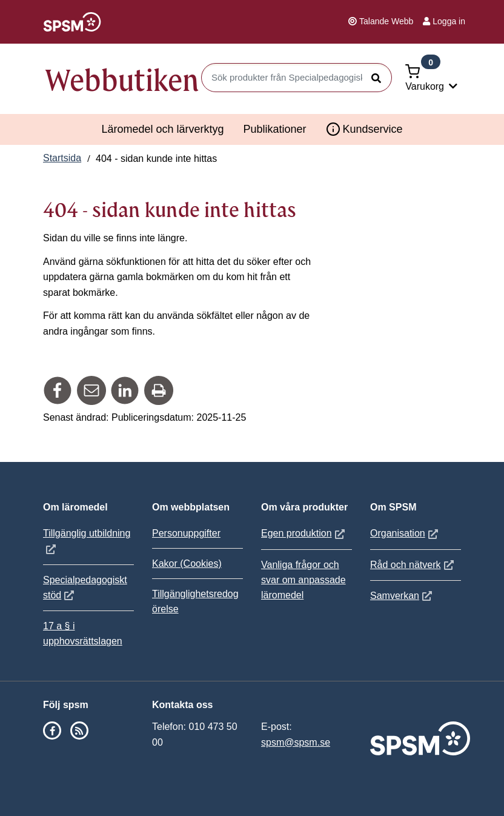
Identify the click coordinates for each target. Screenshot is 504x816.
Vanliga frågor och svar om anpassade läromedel (303, 580)
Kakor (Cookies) (187, 564)
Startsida (62, 158)
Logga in (444, 21)
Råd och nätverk (413, 565)
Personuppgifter (186, 533)
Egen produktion (304, 533)
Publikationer (274, 129)
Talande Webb (381, 21)
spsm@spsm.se (296, 742)
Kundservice (364, 129)
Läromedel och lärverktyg (162, 129)
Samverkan (403, 596)
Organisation (406, 533)
